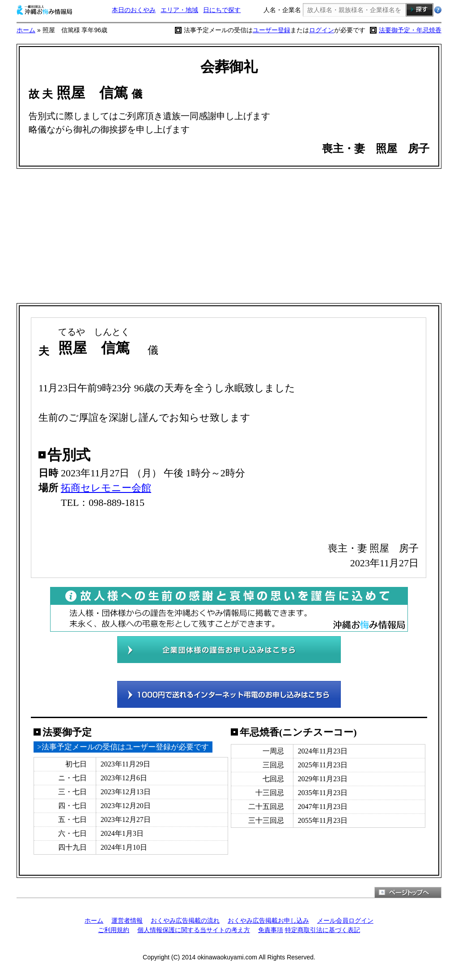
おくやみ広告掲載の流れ (185, 920)
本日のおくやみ (134, 10)
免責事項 (271, 930)
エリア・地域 (179, 10)
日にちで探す (222, 10)
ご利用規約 (114, 930)
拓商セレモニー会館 (106, 488)
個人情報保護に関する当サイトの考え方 (194, 930)
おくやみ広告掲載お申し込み (268, 920)
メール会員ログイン (345, 920)
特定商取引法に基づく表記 (322, 930)
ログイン (322, 30)
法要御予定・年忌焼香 (410, 30)
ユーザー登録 (271, 30)
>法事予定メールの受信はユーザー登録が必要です (123, 747)
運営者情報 (127, 920)
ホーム (26, 30)
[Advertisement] (229, 236)
